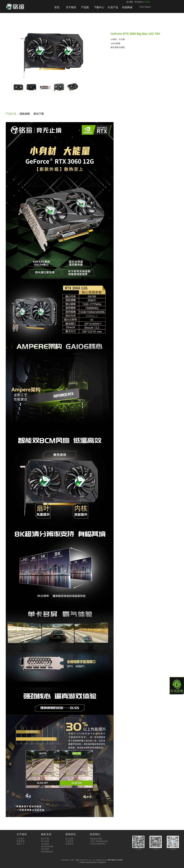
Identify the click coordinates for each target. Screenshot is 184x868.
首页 (57, 7)
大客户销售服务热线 (99, 841)
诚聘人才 (21, 844)
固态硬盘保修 (47, 846)
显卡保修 (45, 841)
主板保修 (45, 844)
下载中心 (99, 7)
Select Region (145, 7)
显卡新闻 (69, 839)
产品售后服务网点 (98, 844)
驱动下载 (39, 114)
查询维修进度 (47, 852)
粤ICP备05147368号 (116, 860)
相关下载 (45, 839)
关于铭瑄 (71, 7)
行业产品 (113, 7)
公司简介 (21, 839)
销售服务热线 (96, 839)
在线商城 (127, 7)
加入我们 (130, 2)
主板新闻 (69, 841)
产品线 (85, 7)
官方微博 (138, 848)
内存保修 (45, 849)
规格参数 (25, 114)
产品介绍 (11, 114)
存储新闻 (69, 844)
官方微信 (156, 848)
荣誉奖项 (21, 841)
